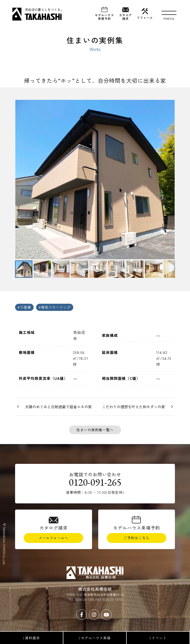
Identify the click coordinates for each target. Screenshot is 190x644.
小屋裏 (26, 307)
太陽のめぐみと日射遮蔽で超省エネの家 (58, 407)
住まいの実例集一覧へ (95, 430)
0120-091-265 (95, 482)
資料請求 (31, 638)
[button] (20, 179)
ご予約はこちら (136, 538)
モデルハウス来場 (95, 638)
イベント (158, 638)
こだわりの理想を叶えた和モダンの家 (133, 407)
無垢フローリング (56, 307)
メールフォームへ (53, 538)
